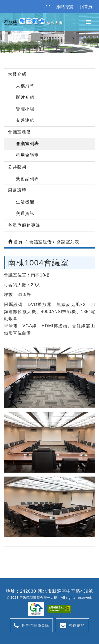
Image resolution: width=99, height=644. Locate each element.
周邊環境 (17, 190)
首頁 (15, 242)
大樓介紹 (17, 74)
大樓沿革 (25, 86)
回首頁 (86, 7)
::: (48, 6)
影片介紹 (25, 97)
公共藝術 (17, 167)
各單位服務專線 (24, 225)
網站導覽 (65, 7)
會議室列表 (27, 144)
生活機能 (25, 202)
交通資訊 (25, 213)
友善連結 (25, 120)
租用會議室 (27, 155)
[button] (89, 22)
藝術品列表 (27, 179)
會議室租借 (20, 132)
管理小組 (25, 109)
